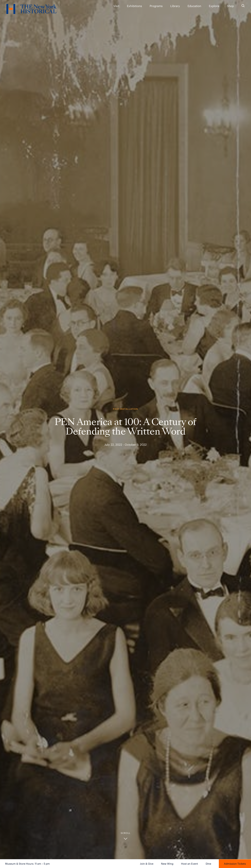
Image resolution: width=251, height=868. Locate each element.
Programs (156, 6)
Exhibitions (134, 6)
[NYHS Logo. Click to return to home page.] (31, 10)
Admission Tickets (235, 864)
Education (194, 6)
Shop (230, 6)
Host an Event (190, 864)
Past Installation (125, 409)
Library (175, 6)
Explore (214, 6)
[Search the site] (243, 6)
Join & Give (147, 864)
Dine (208, 864)
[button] (125, 836)
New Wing (167, 864)
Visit (116, 6)
